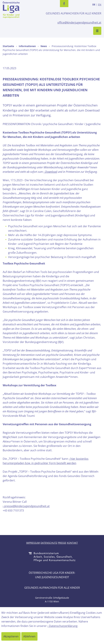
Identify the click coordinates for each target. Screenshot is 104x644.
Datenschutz (49, 543)
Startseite (8, 46)
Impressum (33, 543)
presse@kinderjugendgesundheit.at (27, 506)
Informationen (27, 46)
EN (100, 4)
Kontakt (72, 543)
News (44, 46)
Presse (62, 543)
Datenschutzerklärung (63, 626)
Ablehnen (29, 636)
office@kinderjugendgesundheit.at (79, 23)
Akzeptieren (11, 636)
